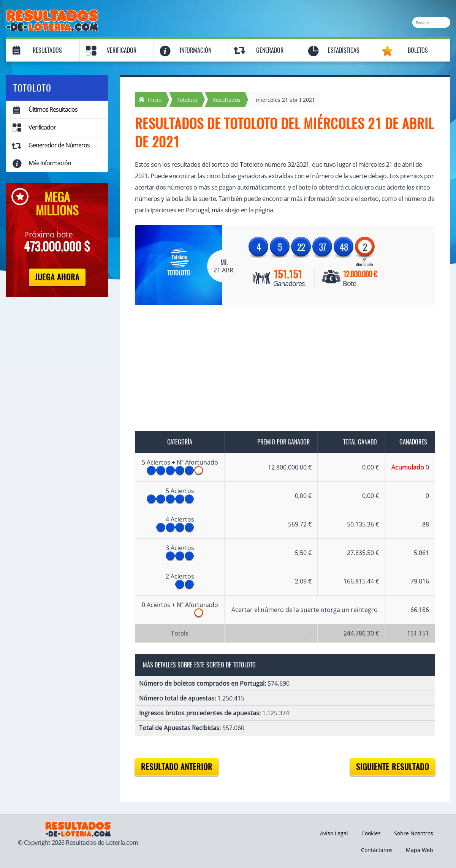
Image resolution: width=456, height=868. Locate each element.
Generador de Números (59, 145)
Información (196, 50)
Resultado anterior (177, 767)
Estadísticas (344, 50)
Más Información (50, 163)
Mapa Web (420, 850)
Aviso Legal (334, 833)
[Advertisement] (277, 370)
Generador (270, 50)
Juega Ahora (57, 277)
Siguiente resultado (393, 767)
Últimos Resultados (53, 109)
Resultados (47, 50)
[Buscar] (431, 22)
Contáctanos (377, 850)
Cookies (371, 833)
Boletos (418, 50)
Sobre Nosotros (414, 833)
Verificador (122, 50)
